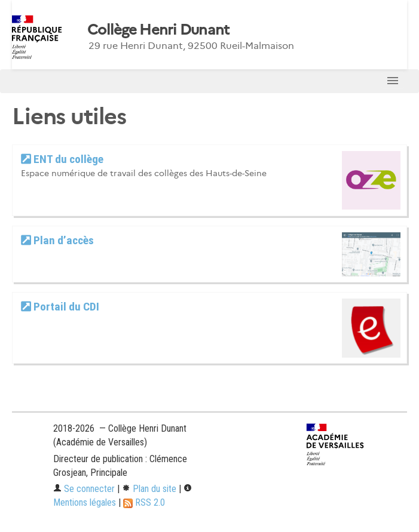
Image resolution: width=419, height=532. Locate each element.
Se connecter (84, 489)
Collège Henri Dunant (158, 30)
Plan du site (149, 489)
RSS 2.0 (144, 502)
